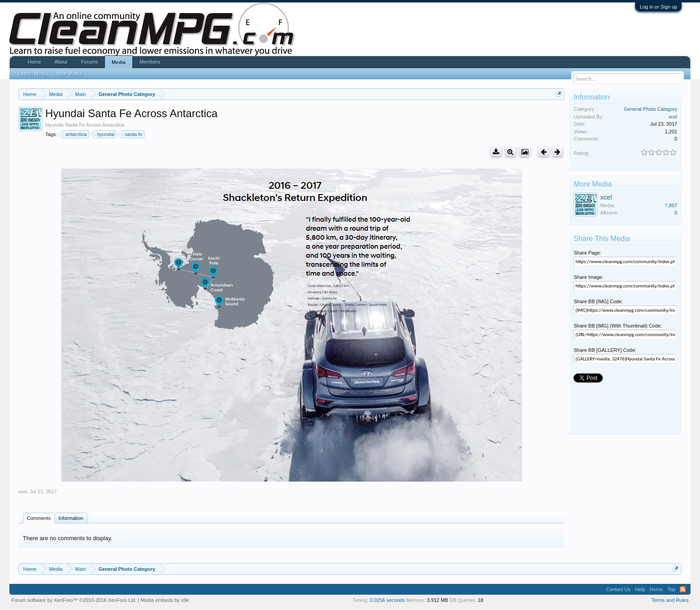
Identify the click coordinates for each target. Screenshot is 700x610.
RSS (683, 589)
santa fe (132, 134)
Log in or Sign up (658, 7)
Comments (39, 518)
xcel (23, 492)
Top (672, 589)
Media (119, 62)
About (61, 62)
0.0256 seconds (388, 600)
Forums (89, 62)
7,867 (671, 205)
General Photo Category (651, 109)
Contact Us (618, 589)
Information (71, 518)
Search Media (33, 73)
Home (34, 62)
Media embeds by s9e (165, 600)
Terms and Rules (670, 600)
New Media (69, 73)
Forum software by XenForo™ (74, 600)
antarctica (75, 134)
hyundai (105, 134)
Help (640, 589)
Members (150, 62)
